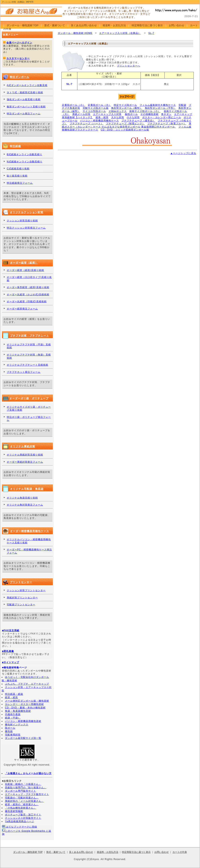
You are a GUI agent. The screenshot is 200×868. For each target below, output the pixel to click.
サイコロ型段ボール (94, 111)
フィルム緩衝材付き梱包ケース (158, 105)
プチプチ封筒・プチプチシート (29, 336)
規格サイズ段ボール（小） (145, 111)
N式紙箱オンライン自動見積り (25, 162)
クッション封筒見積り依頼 (22, 221)
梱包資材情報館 (14, 811)
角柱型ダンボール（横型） (127, 108)
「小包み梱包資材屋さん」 (21, 808)
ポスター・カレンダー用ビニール (162, 117)
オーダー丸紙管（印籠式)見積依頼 (27, 301)
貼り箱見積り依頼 (17, 176)
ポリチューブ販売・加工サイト (23, 815)
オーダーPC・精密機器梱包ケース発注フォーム (29, 551)
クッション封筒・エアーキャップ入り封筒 (27, 689)
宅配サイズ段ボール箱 (96, 108)
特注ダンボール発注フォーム (24, 114)
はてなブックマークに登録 (20, 827)
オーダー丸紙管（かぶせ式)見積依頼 (28, 295)
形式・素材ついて (55, 25)
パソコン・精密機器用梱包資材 (23, 721)
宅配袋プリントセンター (21, 605)
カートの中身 (180, 852)
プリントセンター (21, 582)
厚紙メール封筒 (81, 114)
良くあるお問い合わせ (84, 25)
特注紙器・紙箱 (14, 694)
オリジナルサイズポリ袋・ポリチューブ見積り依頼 (29, 408)
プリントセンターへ (129, 66)
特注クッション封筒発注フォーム (26, 228)
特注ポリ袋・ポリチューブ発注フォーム (29, 419)
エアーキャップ (183, 114)
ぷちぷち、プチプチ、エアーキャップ (27, 684)
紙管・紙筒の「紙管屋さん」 (22, 804)
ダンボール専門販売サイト (21, 791)
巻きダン (166, 114)
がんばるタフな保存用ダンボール (121, 127)
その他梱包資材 (150, 114)
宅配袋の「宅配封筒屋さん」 (22, 798)
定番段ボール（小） (74, 105)
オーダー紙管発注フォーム (22, 309)
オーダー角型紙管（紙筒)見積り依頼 (28, 287)
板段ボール (131, 114)
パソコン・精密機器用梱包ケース (100, 121)
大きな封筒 (118, 117)
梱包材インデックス (17, 725)
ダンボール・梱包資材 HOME (75, 33)
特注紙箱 (15, 146)
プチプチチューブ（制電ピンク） (125, 124)
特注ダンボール (20, 77)
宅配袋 (182, 105)
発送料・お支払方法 (114, 25)
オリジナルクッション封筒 (26, 212)
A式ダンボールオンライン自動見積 (27, 85)
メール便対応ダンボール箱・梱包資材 (27, 701)
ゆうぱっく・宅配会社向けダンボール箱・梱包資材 (25, 679)
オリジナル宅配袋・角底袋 (27, 489)
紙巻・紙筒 (102, 117)
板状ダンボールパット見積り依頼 (26, 107)
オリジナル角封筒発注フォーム (25, 505)
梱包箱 (9, 731)
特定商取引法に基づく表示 (147, 25)
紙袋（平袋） (13, 718)
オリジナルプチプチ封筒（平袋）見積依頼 (29, 346)
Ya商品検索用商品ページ (20, 821)
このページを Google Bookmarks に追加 (27, 832)
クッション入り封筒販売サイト (23, 818)
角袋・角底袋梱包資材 (18, 711)
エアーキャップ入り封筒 (107, 114)
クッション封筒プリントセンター (26, 590)
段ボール (10, 728)
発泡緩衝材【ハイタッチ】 (77, 117)
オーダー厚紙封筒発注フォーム (25, 462)
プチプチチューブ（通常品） (138, 121)
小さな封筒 (133, 117)
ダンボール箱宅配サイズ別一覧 (23, 738)
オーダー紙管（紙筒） (24, 263)
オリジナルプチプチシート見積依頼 (27, 365)
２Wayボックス (118, 111)
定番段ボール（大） (100, 105)
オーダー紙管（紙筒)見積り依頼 (25, 270)
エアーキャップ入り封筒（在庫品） (120, 33)
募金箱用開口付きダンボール (158, 127)
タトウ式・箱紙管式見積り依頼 (25, 92)
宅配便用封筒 (13, 735)
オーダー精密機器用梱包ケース (29, 531)
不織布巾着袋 (13, 714)
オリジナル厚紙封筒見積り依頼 (25, 455)
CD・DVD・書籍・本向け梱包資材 (25, 708)
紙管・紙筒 (11, 697)
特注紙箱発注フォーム (20, 183)
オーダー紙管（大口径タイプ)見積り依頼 (29, 279)
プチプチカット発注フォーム (24, 372)
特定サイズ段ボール (125, 105)
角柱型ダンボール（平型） (160, 108)
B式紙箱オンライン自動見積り (25, 154)
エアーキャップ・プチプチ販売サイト (27, 794)
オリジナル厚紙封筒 (23, 446)
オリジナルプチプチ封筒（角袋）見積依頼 (29, 356)
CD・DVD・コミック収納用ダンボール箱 (125, 130)
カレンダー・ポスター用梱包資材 (24, 704)
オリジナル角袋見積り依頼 (22, 498)
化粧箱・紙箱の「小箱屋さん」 (23, 784)
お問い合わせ (176, 25)
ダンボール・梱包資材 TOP (23, 25)
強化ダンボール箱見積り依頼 (24, 99)
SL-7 (151, 33)
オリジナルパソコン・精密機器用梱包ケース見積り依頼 (29, 541)
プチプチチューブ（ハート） (87, 124)
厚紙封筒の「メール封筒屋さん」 (24, 801)
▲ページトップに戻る (183, 153)
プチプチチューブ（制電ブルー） (167, 124)
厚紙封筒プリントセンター (22, 598)
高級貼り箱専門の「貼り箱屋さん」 (26, 787)
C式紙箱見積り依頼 (18, 169)
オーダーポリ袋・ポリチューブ (29, 398)
